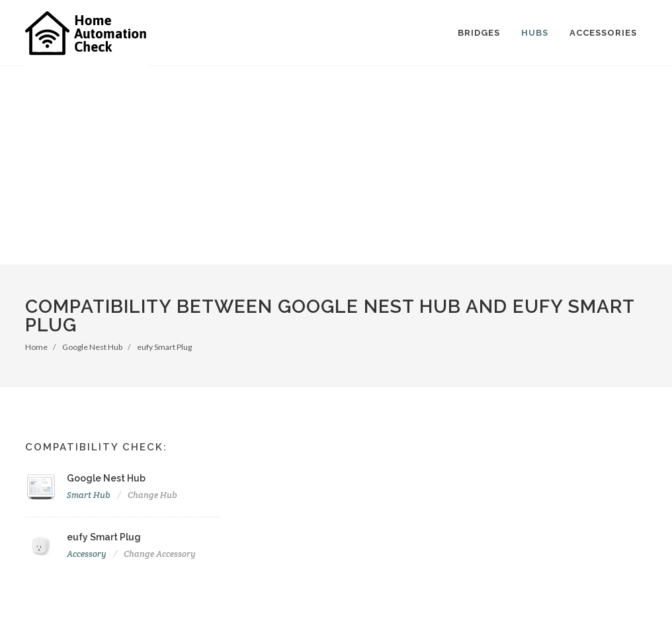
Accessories (603, 33)
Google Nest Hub (92, 347)
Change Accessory (160, 554)
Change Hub (152, 495)
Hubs (535, 33)
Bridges (479, 33)
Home (36, 347)
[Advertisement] (336, 165)
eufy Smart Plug (164, 347)
